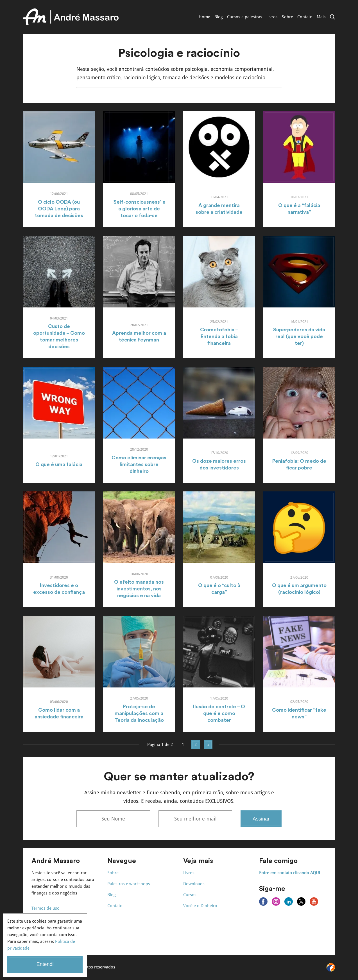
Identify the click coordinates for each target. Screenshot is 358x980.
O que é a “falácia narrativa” (299, 209)
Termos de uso (46, 908)
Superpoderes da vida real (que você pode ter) (299, 336)
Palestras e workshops (129, 884)
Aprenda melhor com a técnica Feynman (139, 336)
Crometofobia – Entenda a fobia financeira (219, 336)
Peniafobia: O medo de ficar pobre (299, 464)
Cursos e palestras (245, 17)
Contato (305, 17)
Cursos (190, 895)
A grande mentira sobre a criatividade (219, 209)
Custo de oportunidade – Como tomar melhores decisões (59, 336)
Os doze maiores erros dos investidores (219, 464)
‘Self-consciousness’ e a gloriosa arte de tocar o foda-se (139, 209)
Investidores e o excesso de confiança (59, 589)
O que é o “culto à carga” (219, 589)
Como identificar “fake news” (299, 713)
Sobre (287, 17)
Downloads (194, 884)
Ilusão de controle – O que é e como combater (219, 713)
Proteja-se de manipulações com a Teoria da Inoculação (139, 713)
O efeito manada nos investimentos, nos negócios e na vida (139, 589)
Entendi (45, 964)
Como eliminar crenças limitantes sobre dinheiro (139, 464)
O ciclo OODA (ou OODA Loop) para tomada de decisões (59, 209)
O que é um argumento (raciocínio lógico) (299, 589)
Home (204, 17)
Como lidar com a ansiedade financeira (59, 713)
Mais (321, 17)
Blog (219, 17)
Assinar (261, 819)
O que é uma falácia (59, 464)
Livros (272, 17)
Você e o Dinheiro (200, 906)
